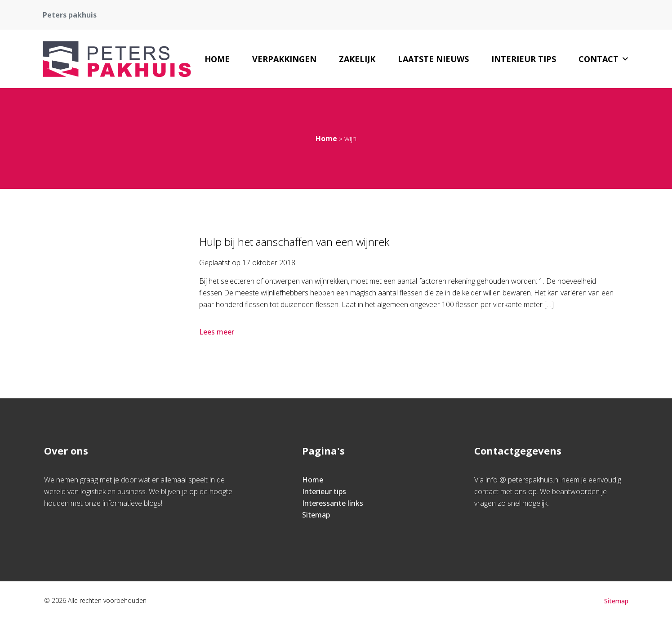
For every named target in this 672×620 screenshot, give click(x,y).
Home (217, 59)
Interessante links (333, 503)
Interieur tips (524, 59)
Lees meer (218, 332)
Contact (604, 59)
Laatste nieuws (433, 59)
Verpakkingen (284, 59)
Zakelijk (357, 59)
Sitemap (316, 515)
